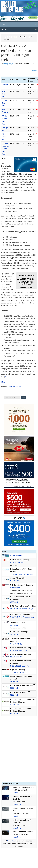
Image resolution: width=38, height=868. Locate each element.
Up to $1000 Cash (17, 644)
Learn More (17, 793)
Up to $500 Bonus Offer (19, 650)
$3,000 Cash (15, 581)
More (3, 382)
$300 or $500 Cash (17, 672)
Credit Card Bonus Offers (15, 387)
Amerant (5, 85)
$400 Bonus (15, 625)
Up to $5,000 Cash (17, 563)
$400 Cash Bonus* (22, 609)
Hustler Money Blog (19, 7)
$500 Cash (14, 602)
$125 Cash (14, 688)
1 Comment (33, 71)
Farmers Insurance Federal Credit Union (5, 149)
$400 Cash (14, 634)
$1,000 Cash (15, 705)
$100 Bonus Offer (17, 657)
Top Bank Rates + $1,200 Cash (22, 574)
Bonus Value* (11, 841)
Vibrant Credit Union (4, 103)
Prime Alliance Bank (4, 137)
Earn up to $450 (16, 588)
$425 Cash (14, 682)
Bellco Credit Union (4, 94)
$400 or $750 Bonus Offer (20, 666)
